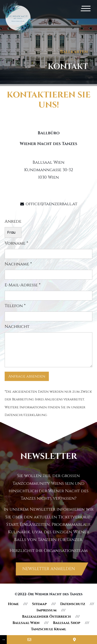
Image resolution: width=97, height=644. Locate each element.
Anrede (13, 229)
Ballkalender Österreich (46, 617)
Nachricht (48, 346)
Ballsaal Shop (67, 623)
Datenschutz (73, 604)
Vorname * (48, 250)
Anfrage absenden (27, 376)
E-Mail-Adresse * (48, 292)
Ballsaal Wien (26, 623)
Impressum (47, 610)
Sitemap (39, 604)
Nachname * (48, 271)
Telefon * (48, 313)
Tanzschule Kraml (48, 629)
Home (13, 604)
